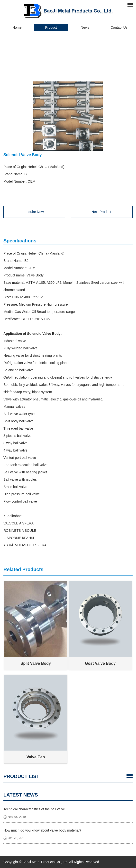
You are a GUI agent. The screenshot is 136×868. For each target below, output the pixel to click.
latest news (21, 795)
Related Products (23, 569)
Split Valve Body (36, 663)
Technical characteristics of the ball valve (34, 809)
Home (17, 27)
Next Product (101, 212)
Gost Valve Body (100, 663)
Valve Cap (36, 757)
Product (51, 27)
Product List (21, 776)
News (85, 27)
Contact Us (119, 27)
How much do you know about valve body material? (42, 830)
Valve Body (82, 49)
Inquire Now (35, 212)
